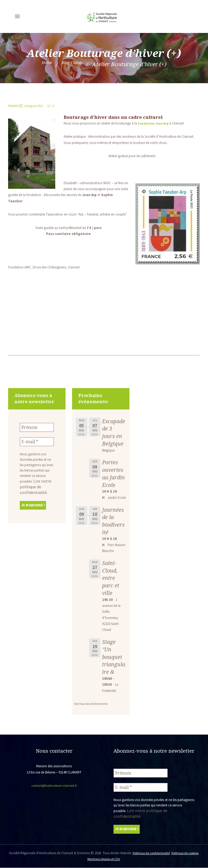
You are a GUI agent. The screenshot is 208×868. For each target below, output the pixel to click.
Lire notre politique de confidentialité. (33, 485)
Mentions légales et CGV (110, 859)
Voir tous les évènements (92, 711)
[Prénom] (37, 427)
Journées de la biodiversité (113, 528)
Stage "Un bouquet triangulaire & (113, 665)
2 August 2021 (35, 106)
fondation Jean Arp (155, 123)
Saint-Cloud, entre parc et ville (111, 585)
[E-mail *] (37, 440)
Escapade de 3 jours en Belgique (113, 432)
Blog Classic (75, 64)
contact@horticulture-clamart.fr (54, 793)
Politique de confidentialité (156, 853)
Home (42, 64)
